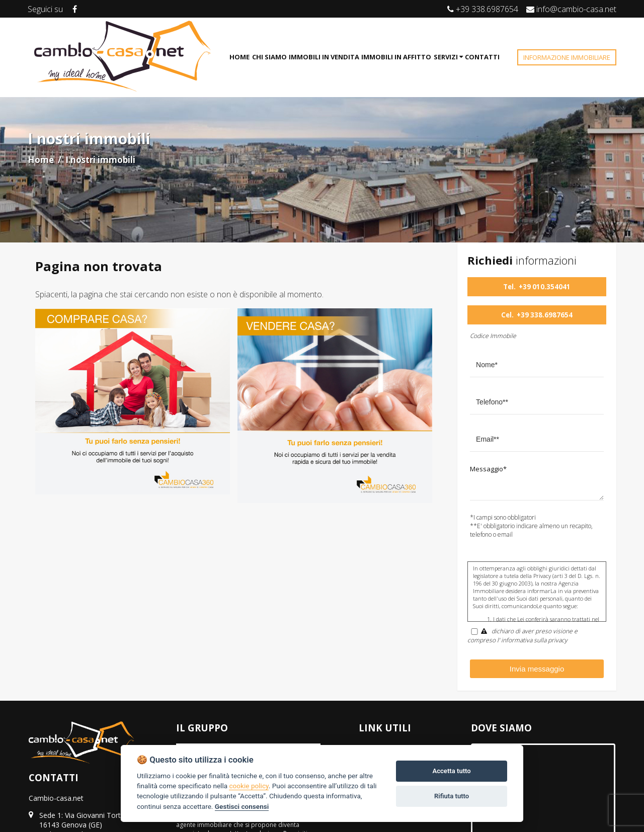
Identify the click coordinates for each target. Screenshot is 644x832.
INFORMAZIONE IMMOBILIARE (567, 57)
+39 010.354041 (545, 287)
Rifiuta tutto (452, 796)
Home (41, 160)
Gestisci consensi (242, 806)
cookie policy (249, 786)
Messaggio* (488, 469)
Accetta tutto (451, 771)
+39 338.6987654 (545, 315)
